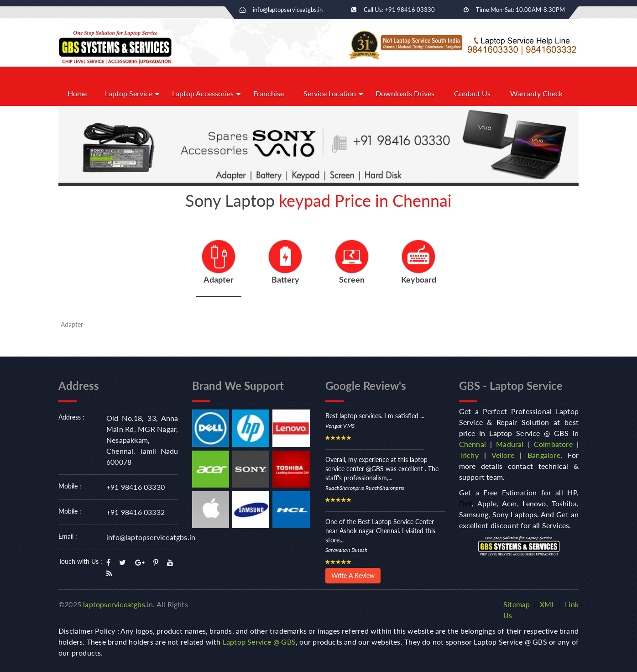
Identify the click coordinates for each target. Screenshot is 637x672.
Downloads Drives (405, 93)
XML (548, 604)
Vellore (503, 455)
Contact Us (472, 93)
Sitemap (517, 604)
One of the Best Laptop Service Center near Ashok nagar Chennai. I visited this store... (380, 531)
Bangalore (544, 455)
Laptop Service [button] (129, 93)
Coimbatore (553, 444)
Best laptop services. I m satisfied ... (375, 416)
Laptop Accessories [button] (203, 93)
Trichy (469, 455)
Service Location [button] (330, 93)
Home (77, 93)
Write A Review (353, 575)
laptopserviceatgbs (114, 604)
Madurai (510, 444)
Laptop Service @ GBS (259, 642)
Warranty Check (536, 93)
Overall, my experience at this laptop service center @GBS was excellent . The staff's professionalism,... (382, 469)
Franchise (269, 93)
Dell (466, 503)
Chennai (473, 444)
